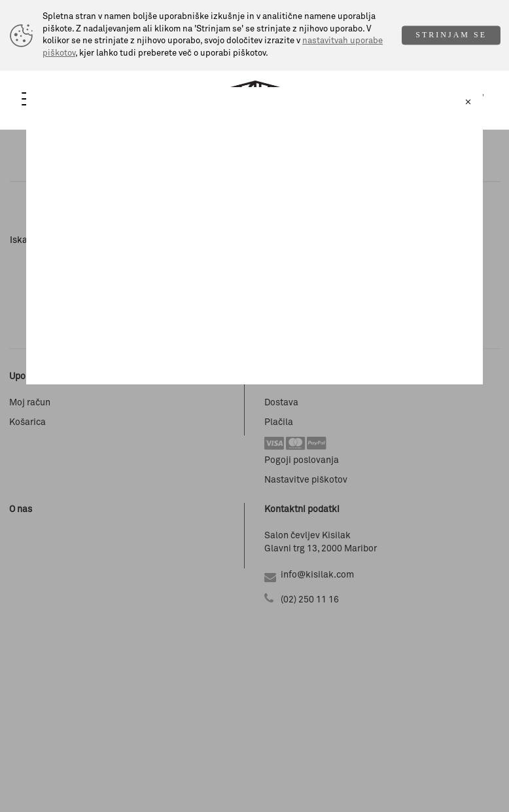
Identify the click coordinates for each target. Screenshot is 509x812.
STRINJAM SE (451, 35)
